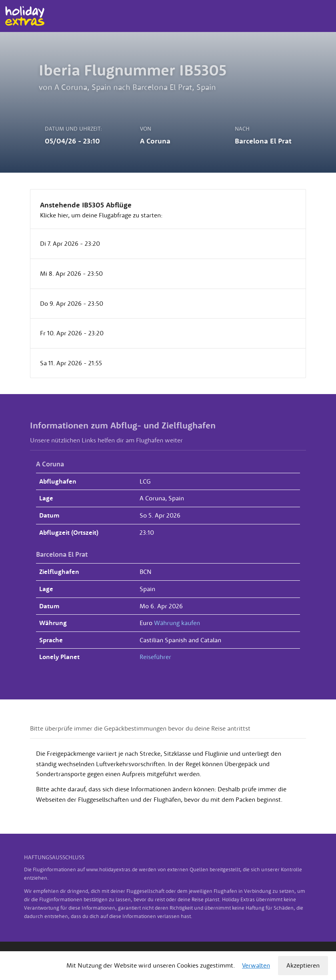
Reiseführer (155, 657)
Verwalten (256, 965)
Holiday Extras (25, 16)
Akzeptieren (303, 965)
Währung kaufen (177, 623)
